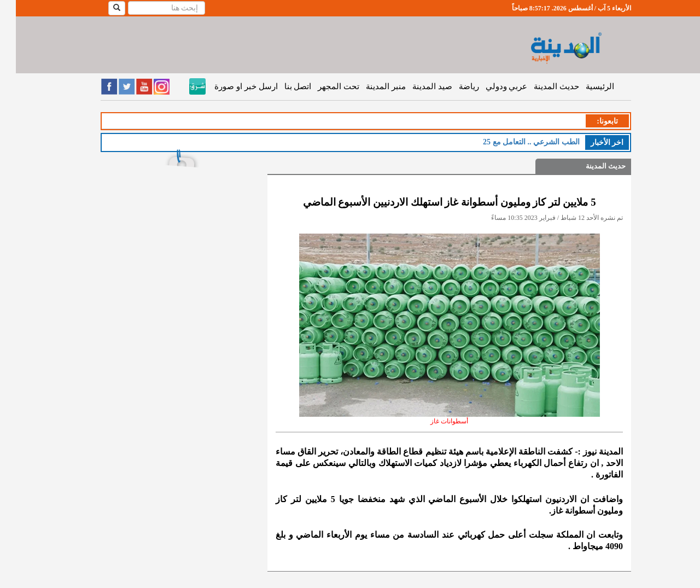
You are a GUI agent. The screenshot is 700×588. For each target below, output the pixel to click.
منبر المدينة (370, 86)
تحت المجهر (323, 86)
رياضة (453, 86)
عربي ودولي (491, 86)
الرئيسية (584, 86)
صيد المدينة (416, 86)
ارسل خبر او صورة (230, 86)
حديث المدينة (541, 86)
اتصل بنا (282, 86)
